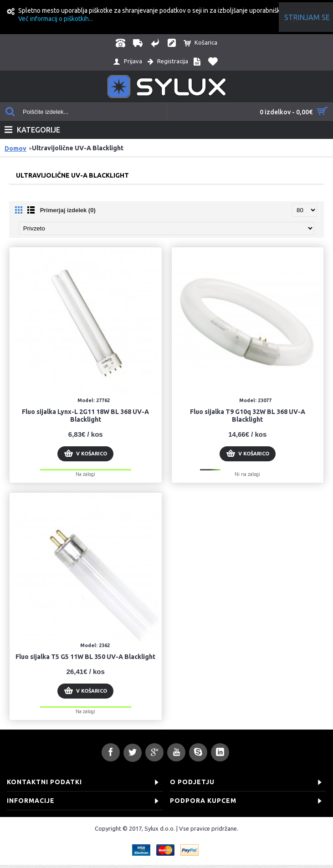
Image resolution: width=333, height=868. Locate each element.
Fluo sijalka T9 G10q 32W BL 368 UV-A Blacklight (248, 416)
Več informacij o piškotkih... (56, 19)
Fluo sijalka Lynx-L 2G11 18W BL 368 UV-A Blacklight (85, 416)
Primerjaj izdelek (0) (68, 210)
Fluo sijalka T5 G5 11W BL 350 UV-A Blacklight (85, 657)
